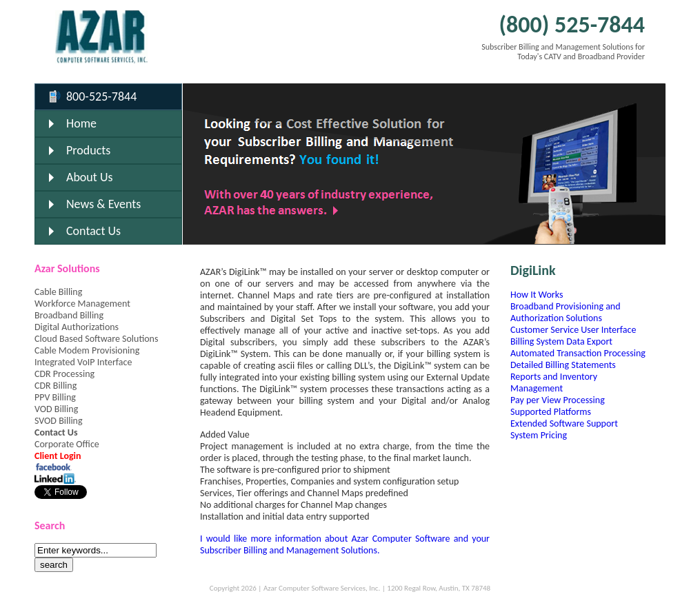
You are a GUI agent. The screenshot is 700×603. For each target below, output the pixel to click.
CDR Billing (56, 386)
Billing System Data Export (561, 341)
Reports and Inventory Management (554, 382)
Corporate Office (67, 444)
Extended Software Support (564, 423)
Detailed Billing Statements (563, 365)
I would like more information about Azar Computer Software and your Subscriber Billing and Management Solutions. (345, 544)
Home (81, 123)
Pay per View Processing (558, 400)
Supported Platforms (551, 412)
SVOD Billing (59, 421)
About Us (90, 177)
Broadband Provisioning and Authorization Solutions (566, 312)
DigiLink (533, 270)
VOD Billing (56, 409)
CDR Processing (64, 374)
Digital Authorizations (77, 327)
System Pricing (539, 435)
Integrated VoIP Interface (83, 362)
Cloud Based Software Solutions (96, 339)
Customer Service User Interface (573, 330)
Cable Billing (58, 292)
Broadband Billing (69, 315)
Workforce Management (82, 304)
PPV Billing (55, 397)
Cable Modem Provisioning (87, 350)
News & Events (103, 204)
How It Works (537, 295)
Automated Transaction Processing (578, 353)
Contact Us (93, 231)
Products (88, 150)
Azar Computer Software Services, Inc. (322, 588)
